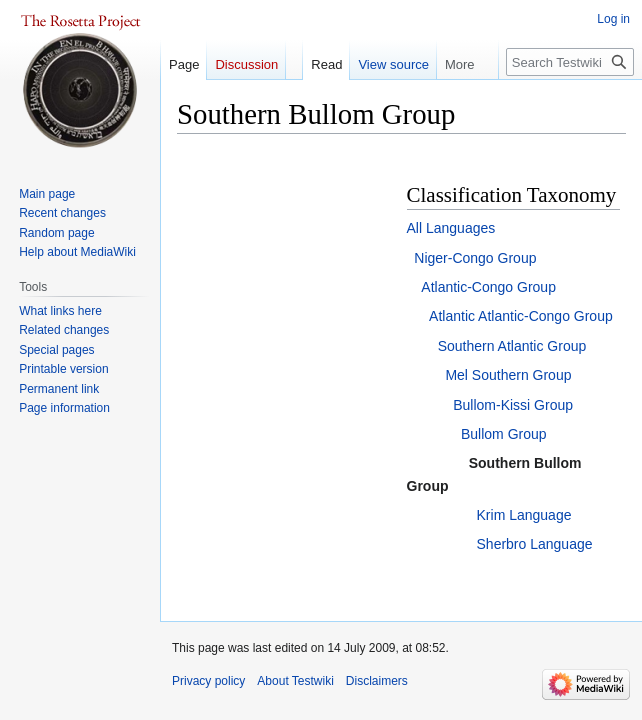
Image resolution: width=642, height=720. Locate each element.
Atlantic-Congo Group (488, 287)
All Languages (451, 228)
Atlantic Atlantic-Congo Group (521, 316)
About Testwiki (295, 681)
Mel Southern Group (508, 375)
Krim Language (524, 515)
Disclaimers (377, 681)
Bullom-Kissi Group (513, 405)
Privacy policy (208, 681)
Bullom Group (504, 434)
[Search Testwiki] (570, 62)
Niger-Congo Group (475, 258)
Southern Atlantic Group (512, 346)
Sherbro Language (535, 544)
